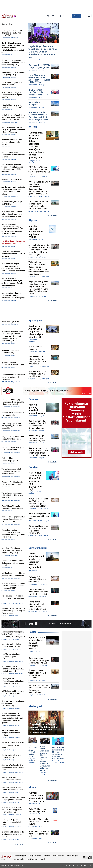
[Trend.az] (9, 16)
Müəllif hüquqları (72, 856)
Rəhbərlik (47, 856)
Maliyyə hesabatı (35, 856)
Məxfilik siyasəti (33, 859)
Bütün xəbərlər (52, 215)
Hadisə (33, 632)
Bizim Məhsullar (58, 856)
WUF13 (33, 127)
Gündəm (33, 467)
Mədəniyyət (35, 706)
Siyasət (33, 220)
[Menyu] (87, 16)
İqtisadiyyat (35, 320)
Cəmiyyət (34, 399)
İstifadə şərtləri (19, 859)
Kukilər (44, 859)
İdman (32, 787)
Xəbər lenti (8, 24)
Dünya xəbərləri (38, 548)
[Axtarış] (48, 16)
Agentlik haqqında (20, 856)
